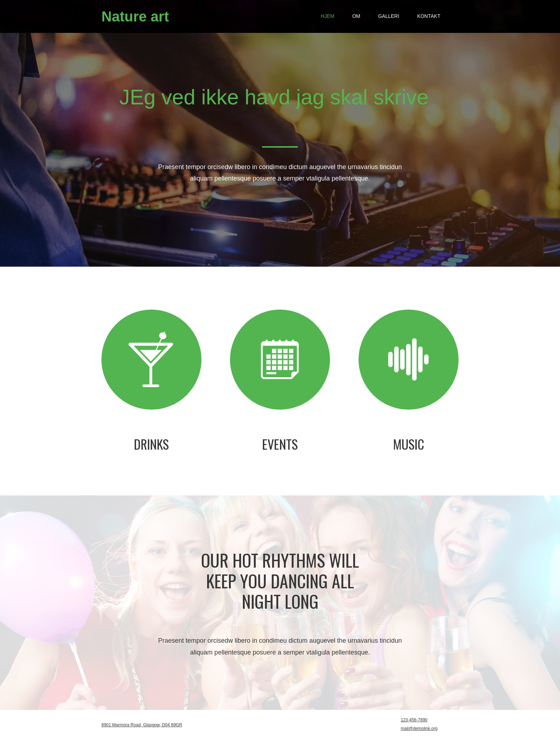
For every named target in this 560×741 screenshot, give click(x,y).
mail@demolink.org (419, 728)
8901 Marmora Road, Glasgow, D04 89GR (142, 725)
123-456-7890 (414, 720)
